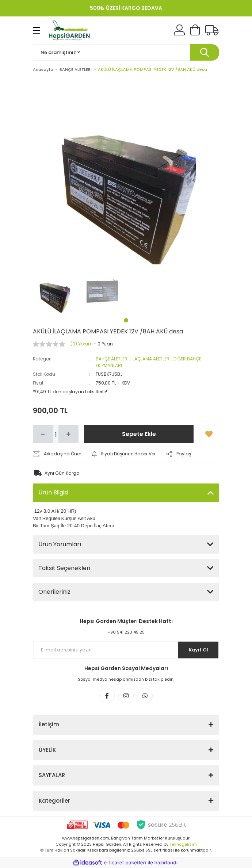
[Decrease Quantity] (43, 434)
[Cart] (195, 30)
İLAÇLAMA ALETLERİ (151, 359)
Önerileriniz (54, 592)
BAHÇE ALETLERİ (112, 359)
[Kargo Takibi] (212, 30)
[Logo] (70, 30)
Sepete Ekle (139, 434)
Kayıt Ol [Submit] (198, 650)
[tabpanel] (54, 291)
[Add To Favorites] (209, 434)
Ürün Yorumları (60, 544)
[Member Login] (179, 30)
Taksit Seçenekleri (64, 568)
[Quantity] (56, 434)
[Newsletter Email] (126, 650)
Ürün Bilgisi (53, 492)
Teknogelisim (183, 844)
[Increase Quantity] (68, 434)
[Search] (126, 52)
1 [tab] (126, 320)
